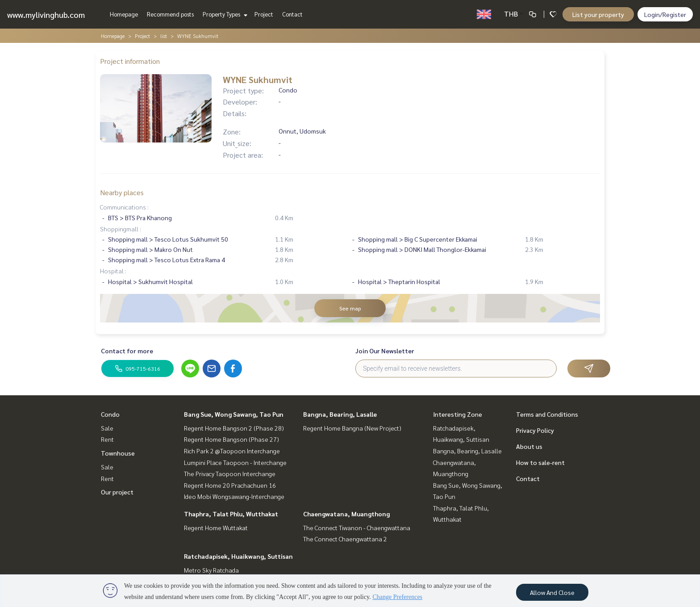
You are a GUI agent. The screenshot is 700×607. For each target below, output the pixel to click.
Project (264, 14)
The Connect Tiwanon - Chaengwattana (357, 527)
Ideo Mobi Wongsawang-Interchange (234, 496)
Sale (107, 428)
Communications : (124, 207)
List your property (598, 14)
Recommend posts (170, 14)
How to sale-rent (540, 462)
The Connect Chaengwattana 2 (345, 539)
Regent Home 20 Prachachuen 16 (230, 485)
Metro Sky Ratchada (211, 570)
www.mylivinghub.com (46, 15)
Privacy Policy (535, 430)
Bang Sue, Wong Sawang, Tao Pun (234, 414)
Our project (117, 492)
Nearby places (122, 192)
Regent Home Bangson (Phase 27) (231, 439)
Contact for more (127, 351)
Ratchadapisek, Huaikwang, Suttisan (238, 556)
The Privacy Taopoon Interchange (230, 473)
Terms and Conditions (547, 414)
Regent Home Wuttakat (216, 527)
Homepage (124, 14)
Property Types (224, 14)
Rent (107, 439)
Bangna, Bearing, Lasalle (340, 414)
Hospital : (113, 271)
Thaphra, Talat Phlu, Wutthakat (231, 514)
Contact (292, 14)
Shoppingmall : (121, 229)
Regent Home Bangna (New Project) (352, 428)
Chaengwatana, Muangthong (346, 514)
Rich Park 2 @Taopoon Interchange (232, 451)
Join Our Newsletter (385, 351)
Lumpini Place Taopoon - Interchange (235, 462)
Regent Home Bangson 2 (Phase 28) (234, 428)
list (164, 36)
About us (529, 446)
